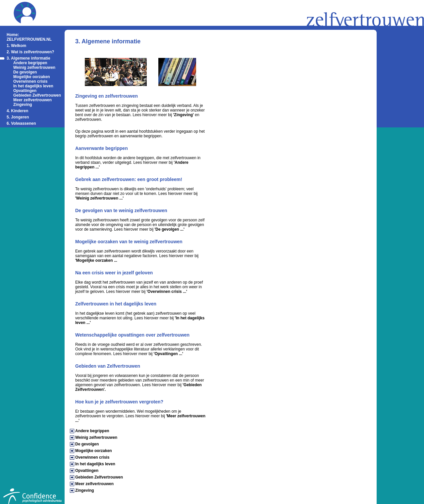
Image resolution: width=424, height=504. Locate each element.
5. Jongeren (18, 117)
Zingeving (23, 105)
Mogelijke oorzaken (32, 77)
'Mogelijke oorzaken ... (96, 260)
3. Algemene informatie (28, 58)
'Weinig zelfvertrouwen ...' (99, 198)
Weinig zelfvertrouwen (34, 68)
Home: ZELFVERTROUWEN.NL (29, 37)
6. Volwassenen (21, 123)
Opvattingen (25, 91)
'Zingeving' (184, 115)
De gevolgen (25, 72)
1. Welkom (16, 46)
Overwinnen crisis (30, 81)
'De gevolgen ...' (169, 229)
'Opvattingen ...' (168, 354)
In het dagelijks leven (33, 86)
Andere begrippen (30, 63)
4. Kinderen (17, 111)
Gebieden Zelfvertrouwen (37, 95)
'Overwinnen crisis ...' (167, 292)
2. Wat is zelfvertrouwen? (30, 52)
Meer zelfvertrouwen (32, 100)
